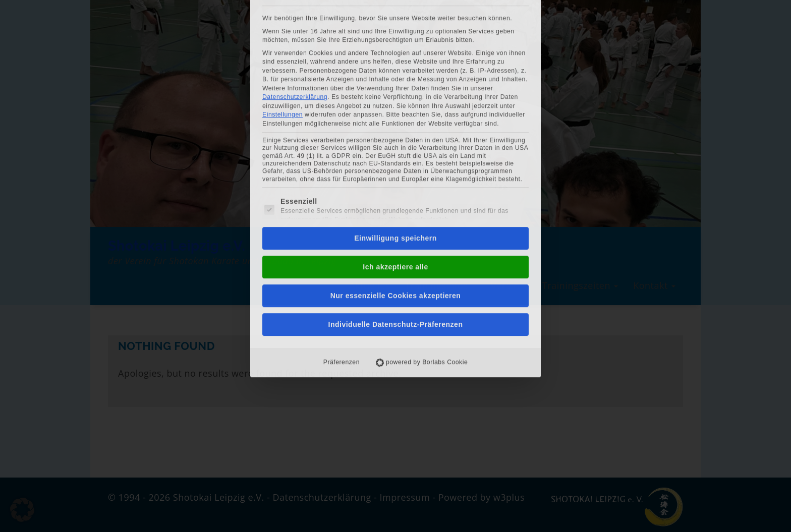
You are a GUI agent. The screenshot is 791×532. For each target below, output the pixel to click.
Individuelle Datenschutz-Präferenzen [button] (396, 195)
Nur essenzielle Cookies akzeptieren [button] (396, 166)
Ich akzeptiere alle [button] (395, 138)
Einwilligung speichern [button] (395, 109)
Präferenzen (342, 233)
